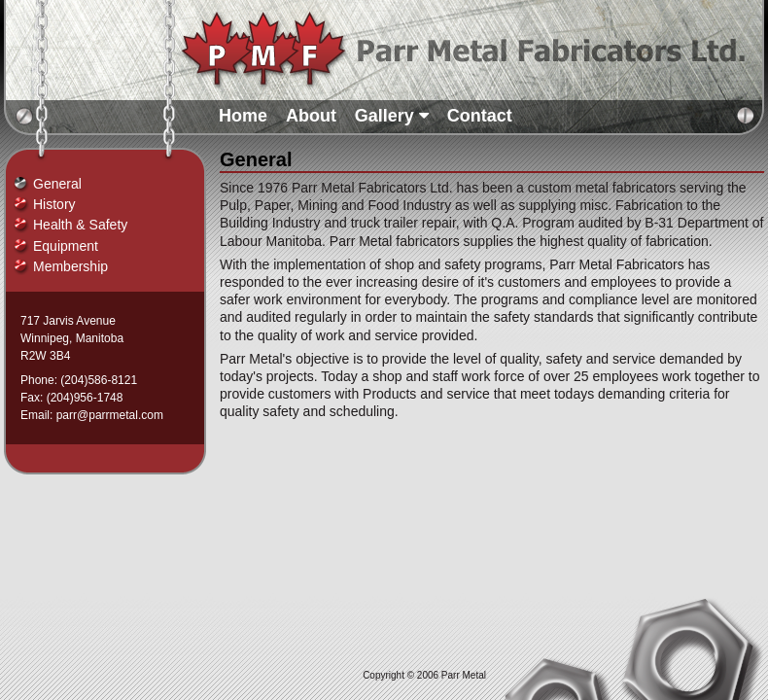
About (311, 116)
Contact (480, 116)
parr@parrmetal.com (110, 415)
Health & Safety (80, 225)
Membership (70, 266)
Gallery (392, 116)
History (54, 204)
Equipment (66, 246)
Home (243, 116)
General (57, 184)
